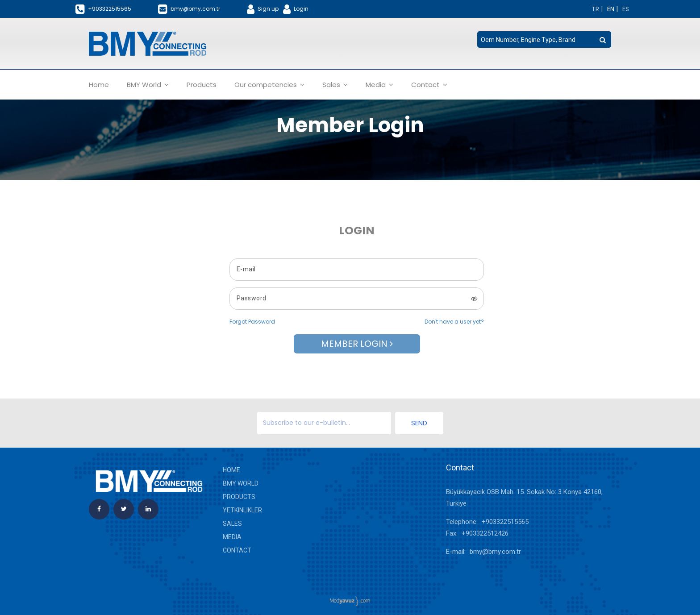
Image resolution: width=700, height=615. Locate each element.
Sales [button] (335, 85)
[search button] (603, 40)
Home (99, 85)
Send (419, 423)
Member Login (357, 344)
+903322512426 (485, 533)
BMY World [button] (148, 85)
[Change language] (597, 9)
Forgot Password (252, 322)
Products (202, 85)
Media (232, 537)
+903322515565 (505, 522)
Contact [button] (429, 85)
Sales (232, 524)
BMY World (241, 483)
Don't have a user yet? (454, 322)
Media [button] (379, 85)
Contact (237, 550)
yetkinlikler (242, 510)
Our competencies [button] (269, 85)
